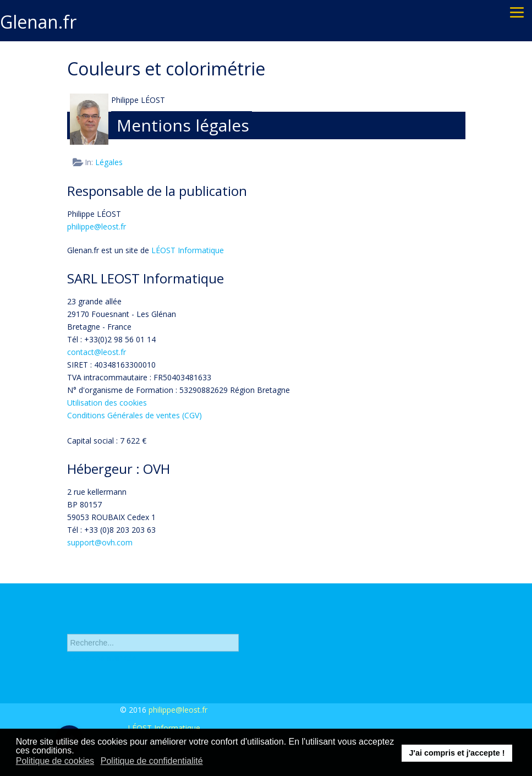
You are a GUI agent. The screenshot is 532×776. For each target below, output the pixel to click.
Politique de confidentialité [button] (152, 761)
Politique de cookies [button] (55, 761)
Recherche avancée (102, 661)
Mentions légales (183, 125)
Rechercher (67, 624)
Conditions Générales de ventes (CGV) (135, 415)
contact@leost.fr (97, 352)
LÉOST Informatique (188, 250)
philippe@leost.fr (97, 226)
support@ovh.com (100, 542)
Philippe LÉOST (138, 100)
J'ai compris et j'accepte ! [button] (457, 753)
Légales (109, 162)
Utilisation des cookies (107, 403)
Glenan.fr (38, 22)
